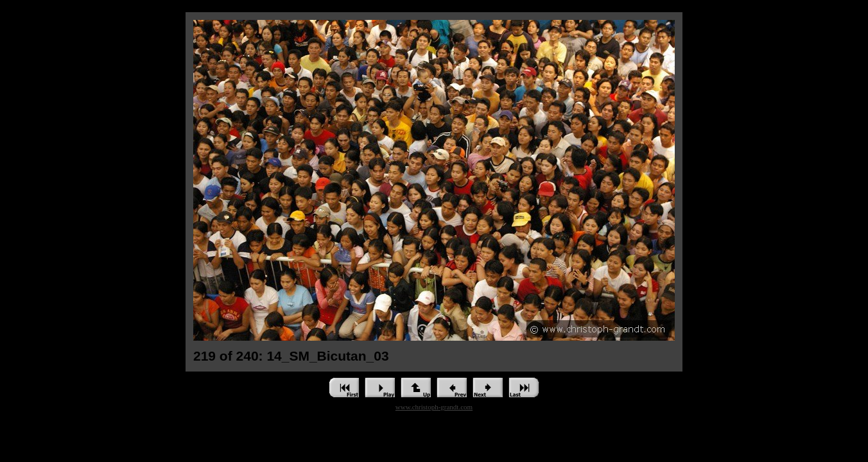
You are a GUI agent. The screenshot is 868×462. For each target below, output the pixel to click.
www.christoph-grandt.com (434, 407)
